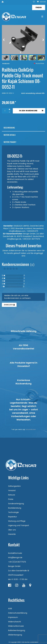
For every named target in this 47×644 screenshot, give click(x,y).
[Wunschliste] (34, 2)
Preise (11, 499)
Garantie (12, 534)
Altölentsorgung (15, 635)
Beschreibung (9, 128)
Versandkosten (31, 430)
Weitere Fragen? (10, 142)
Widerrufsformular (16, 626)
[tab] (23, 128)
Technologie (13, 512)
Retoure (12, 495)
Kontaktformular (15, 553)
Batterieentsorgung (17, 630)
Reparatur (12, 517)
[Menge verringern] (9, 112)
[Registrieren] (3, 2)
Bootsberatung (15, 508)
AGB (10, 609)
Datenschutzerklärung (18, 613)
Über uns (12, 530)
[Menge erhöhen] (9, 109)
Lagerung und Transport (19, 525)
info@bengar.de (15, 558)
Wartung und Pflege (17, 521)
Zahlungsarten (14, 486)
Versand (12, 491)
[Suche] (39, 7)
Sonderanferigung (16, 504)
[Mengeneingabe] (5, 111)
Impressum (13, 617)
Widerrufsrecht (15, 622)
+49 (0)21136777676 (17, 562)
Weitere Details (10, 135)
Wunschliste (39, 64)
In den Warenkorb (31, 111)
